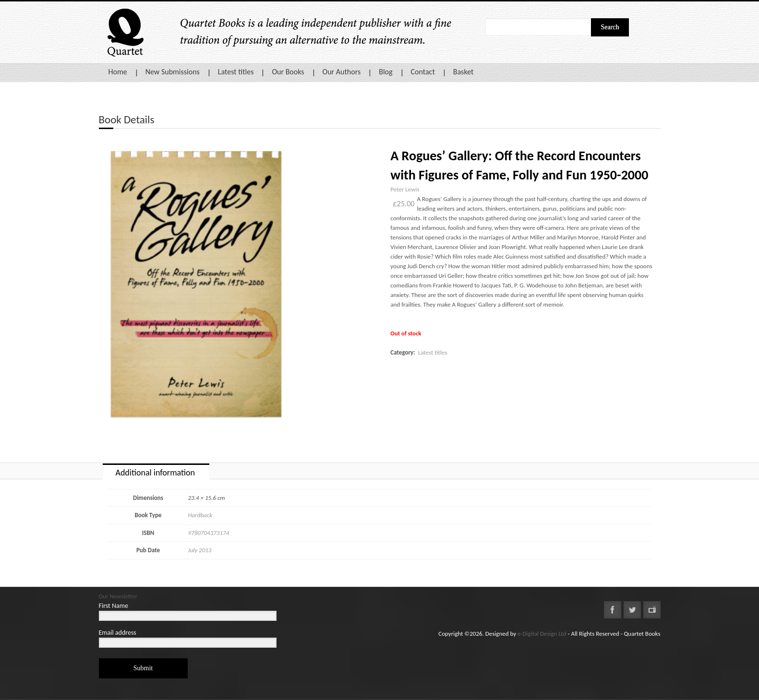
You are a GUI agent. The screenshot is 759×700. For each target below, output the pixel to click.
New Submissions (173, 72)
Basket (464, 72)
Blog (386, 72)
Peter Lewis (405, 189)
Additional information (155, 473)
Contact (423, 72)
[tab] (156, 471)
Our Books (288, 72)
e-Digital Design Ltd (542, 634)
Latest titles (236, 72)
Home (118, 72)
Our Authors (342, 72)
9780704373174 (209, 533)
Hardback (200, 515)
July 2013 (200, 550)
